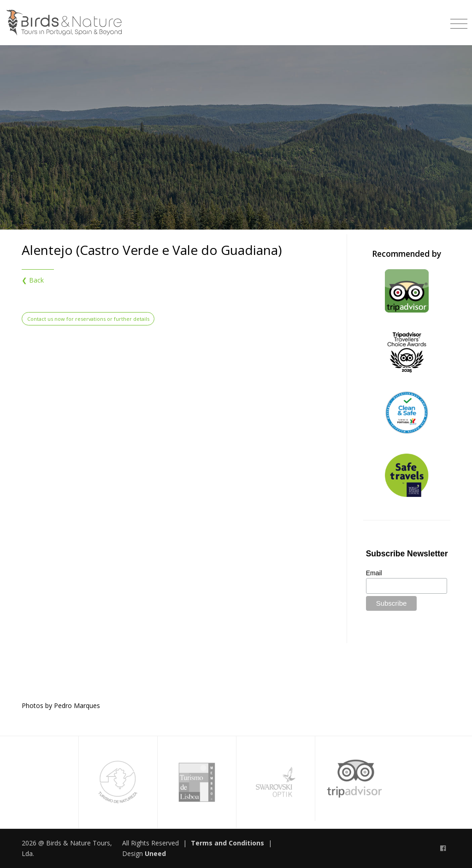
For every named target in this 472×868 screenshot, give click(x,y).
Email (374, 573)
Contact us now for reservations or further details (88, 319)
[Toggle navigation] (459, 21)
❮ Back (33, 280)
